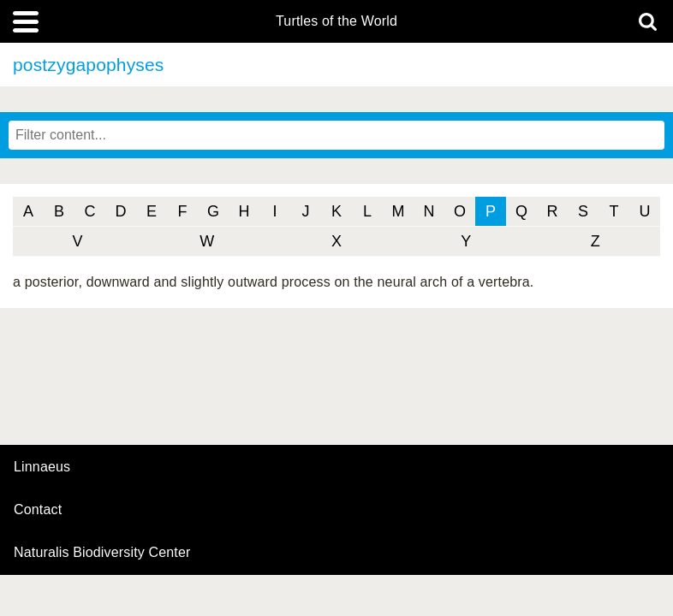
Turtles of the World (336, 21)
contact (38, 509)
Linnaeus (42, 467)
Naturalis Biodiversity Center (102, 553)
